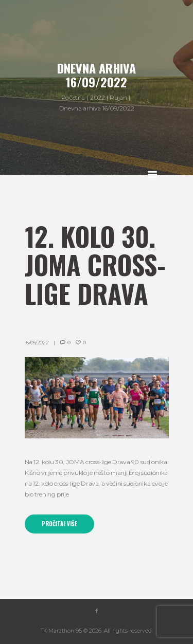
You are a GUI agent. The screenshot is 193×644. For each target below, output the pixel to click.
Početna (73, 97)
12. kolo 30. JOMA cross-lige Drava (95, 265)
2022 (98, 97)
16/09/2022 (37, 343)
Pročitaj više (59, 524)
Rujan (118, 97)
